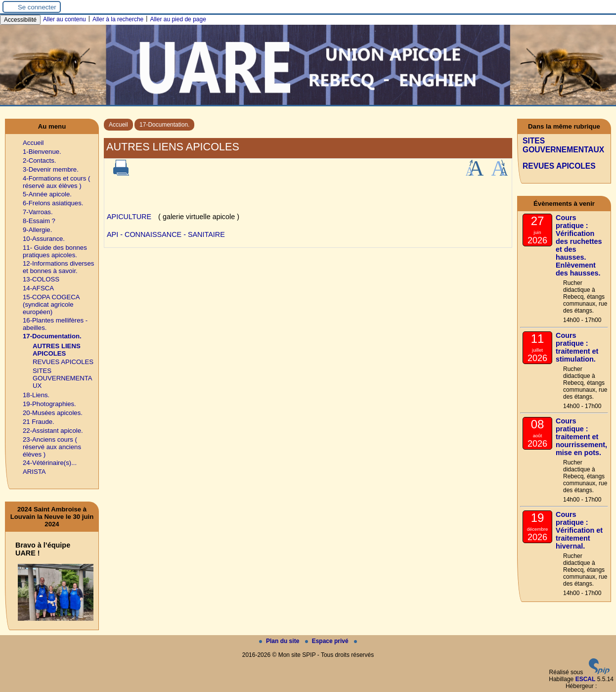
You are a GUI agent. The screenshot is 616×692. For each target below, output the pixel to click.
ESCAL (586, 679)
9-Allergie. (37, 230)
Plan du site (280, 641)
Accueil (118, 125)
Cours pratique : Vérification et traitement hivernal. (579, 530)
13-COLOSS (41, 279)
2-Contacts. (39, 161)
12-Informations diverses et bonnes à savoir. (58, 267)
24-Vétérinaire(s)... (50, 463)
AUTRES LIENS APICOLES (57, 350)
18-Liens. (36, 395)
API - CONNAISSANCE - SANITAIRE (166, 234)
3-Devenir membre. (51, 169)
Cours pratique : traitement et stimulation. (577, 347)
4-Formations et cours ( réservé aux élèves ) (56, 182)
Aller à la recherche (118, 19)
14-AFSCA (38, 288)
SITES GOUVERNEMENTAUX (63, 378)
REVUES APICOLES (63, 362)
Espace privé (328, 641)
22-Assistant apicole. (53, 431)
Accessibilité (20, 20)
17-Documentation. (164, 125)
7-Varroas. (38, 212)
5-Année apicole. (47, 194)
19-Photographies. (49, 404)
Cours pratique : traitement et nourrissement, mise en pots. (581, 437)
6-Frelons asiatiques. (53, 203)
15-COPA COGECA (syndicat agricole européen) (51, 304)
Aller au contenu (65, 19)
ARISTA (34, 472)
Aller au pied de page (178, 19)
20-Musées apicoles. (53, 413)
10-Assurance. (44, 239)
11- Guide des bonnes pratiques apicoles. (55, 251)
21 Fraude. (39, 422)
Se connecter (37, 7)
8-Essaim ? (39, 221)
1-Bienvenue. (42, 152)
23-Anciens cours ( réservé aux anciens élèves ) (52, 447)
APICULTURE (129, 217)
